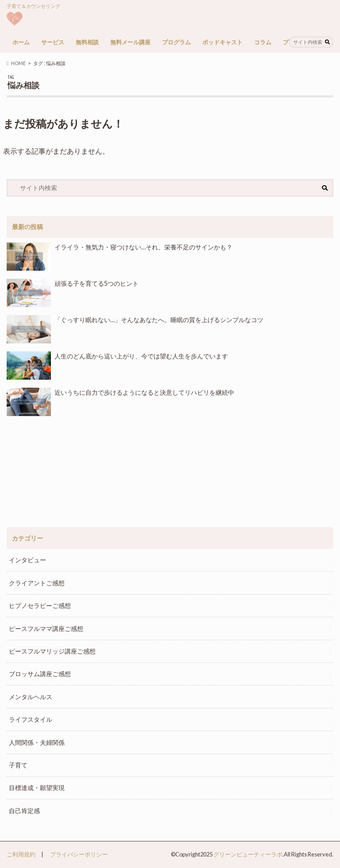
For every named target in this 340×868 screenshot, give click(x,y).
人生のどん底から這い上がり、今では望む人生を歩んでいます (117, 366)
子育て (18, 765)
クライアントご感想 (37, 583)
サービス (53, 42)
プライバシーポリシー (79, 854)
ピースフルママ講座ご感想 (46, 629)
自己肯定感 (24, 811)
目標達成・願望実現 (37, 788)
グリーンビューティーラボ (248, 854)
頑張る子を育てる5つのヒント (72, 293)
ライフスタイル (31, 719)
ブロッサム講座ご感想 (40, 674)
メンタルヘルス (31, 697)
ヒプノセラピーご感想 (40, 605)
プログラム (176, 42)
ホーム (21, 42)
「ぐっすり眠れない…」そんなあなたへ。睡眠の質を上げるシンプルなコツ (135, 329)
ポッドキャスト (222, 42)
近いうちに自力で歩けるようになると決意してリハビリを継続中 (120, 402)
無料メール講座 (130, 42)
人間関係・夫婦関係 (37, 742)
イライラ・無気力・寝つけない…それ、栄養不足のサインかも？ (119, 257)
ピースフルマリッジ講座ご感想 (52, 651)
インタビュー (27, 560)
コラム (263, 42)
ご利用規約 (21, 854)
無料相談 (87, 42)
